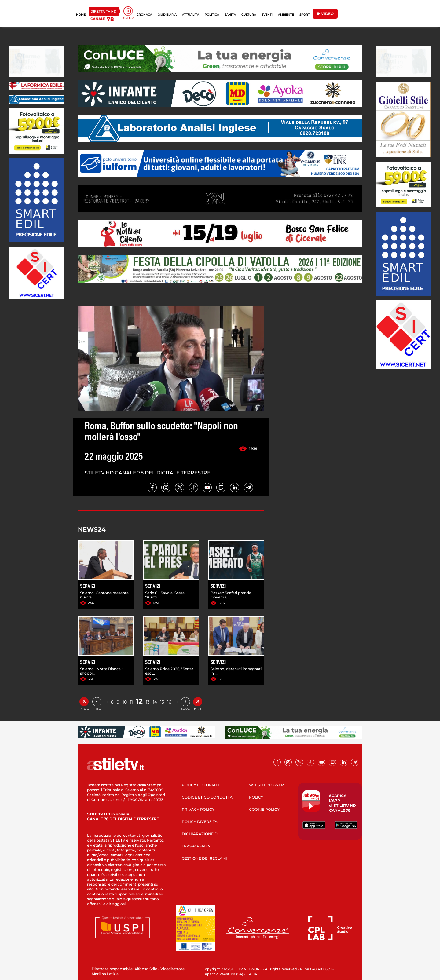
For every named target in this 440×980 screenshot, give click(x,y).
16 (169, 702)
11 (131, 702)
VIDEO (325, 14)
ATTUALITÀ (191, 15)
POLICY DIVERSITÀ (200, 822)
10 (125, 702)
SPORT (305, 15)
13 (148, 702)
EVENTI (267, 15)
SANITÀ (230, 15)
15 (162, 702)
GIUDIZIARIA (167, 15)
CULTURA (249, 15)
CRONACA (144, 15)
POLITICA (212, 15)
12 (139, 701)
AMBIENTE (286, 15)
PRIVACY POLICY (198, 809)
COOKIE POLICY (264, 809)
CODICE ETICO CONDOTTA (207, 797)
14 (155, 702)
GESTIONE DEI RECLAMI (204, 858)
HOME (81, 15)
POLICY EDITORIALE (201, 785)
